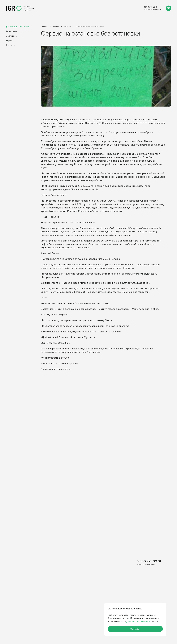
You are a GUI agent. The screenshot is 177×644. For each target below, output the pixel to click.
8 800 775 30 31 (151, 7)
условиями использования (139, 621)
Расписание (11, 31)
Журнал (9, 41)
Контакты (10, 45)
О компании (11, 36)
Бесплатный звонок (153, 10)
